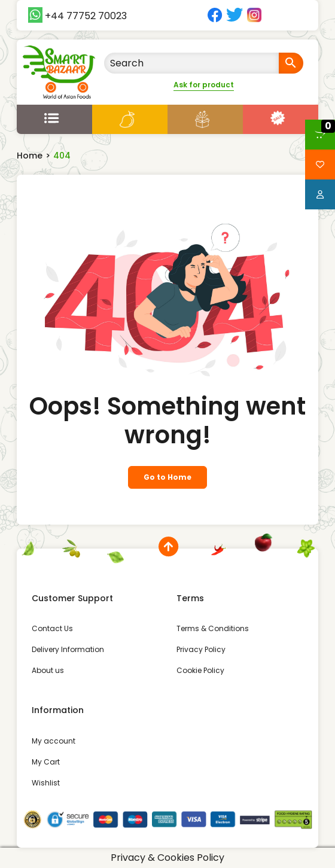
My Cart (46, 762)
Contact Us (52, 628)
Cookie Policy (200, 670)
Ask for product (204, 85)
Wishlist (46, 783)
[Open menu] (54, 118)
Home (30, 156)
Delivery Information (68, 649)
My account (54, 741)
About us (48, 670)
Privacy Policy (201, 649)
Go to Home (167, 477)
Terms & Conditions (213, 628)
